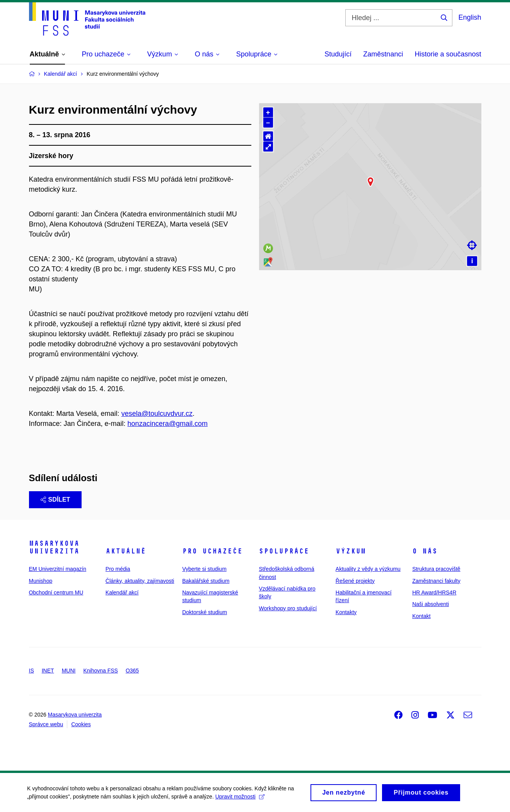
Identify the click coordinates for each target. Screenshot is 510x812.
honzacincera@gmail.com (168, 424)
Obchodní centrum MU (56, 592)
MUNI (69, 671)
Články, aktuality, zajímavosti (140, 581)
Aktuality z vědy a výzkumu (368, 569)
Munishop (41, 581)
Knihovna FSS (101, 671)
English (470, 17)
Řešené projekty (355, 581)
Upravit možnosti (240, 803)
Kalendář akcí (122, 592)
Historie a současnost (448, 54)
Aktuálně (126, 551)
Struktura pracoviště (436, 569)
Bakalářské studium (206, 581)
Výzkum (351, 551)
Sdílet (55, 500)
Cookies (81, 724)
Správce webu (46, 724)
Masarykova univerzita (54, 547)
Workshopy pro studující (288, 608)
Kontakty (346, 612)
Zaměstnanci (383, 54)
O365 (132, 671)
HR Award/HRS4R (434, 592)
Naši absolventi (431, 604)
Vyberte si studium (204, 569)
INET (48, 671)
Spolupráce (284, 551)
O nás (425, 551)
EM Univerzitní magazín (58, 569)
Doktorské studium (205, 612)
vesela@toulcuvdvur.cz (157, 414)
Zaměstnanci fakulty (436, 581)
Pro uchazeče (212, 551)
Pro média (118, 569)
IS (32, 671)
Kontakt (421, 616)
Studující (338, 54)
